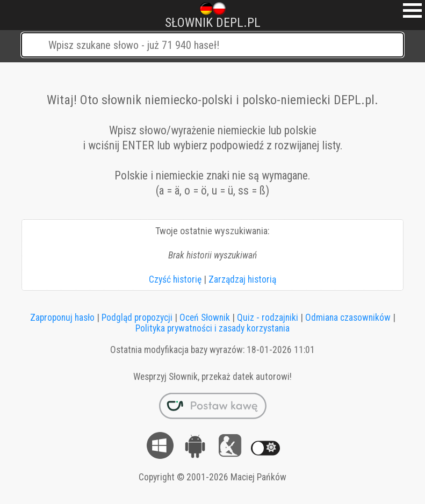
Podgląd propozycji (137, 318)
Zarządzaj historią (242, 279)
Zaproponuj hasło (62, 318)
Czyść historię (175, 279)
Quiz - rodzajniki (268, 318)
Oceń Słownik (205, 318)
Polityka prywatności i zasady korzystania (212, 328)
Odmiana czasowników (348, 318)
